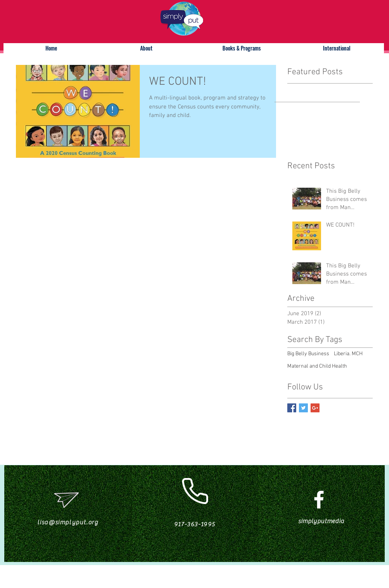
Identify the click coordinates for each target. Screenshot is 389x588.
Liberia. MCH (348, 354)
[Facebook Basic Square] (292, 408)
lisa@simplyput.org (68, 522)
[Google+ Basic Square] (315, 408)
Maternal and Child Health (317, 366)
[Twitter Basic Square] (303, 408)
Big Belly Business (308, 354)
